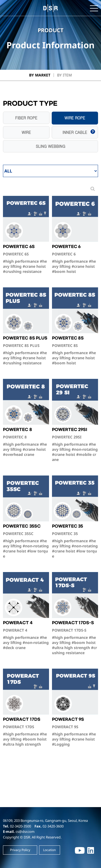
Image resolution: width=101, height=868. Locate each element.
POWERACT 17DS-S (75, 638)
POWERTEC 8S (75, 351)
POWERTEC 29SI (75, 445)
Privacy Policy (20, 850)
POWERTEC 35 (75, 541)
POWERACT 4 (26, 635)
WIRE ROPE (75, 118)
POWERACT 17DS (26, 732)
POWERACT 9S (75, 732)
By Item (65, 75)
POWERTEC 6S (26, 259)
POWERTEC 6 (75, 259)
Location (49, 850)
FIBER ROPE (26, 118)
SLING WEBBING (50, 146)
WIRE (26, 132)
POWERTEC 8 (26, 442)
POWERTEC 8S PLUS (26, 351)
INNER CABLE (75, 132)
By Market (40, 75)
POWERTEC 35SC (26, 541)
